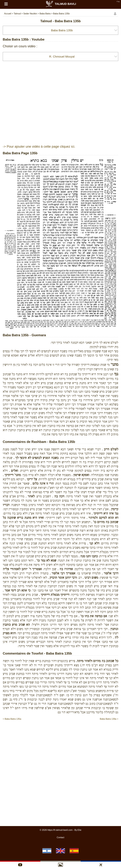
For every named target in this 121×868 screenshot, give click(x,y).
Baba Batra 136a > (109, 719)
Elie (79, 830)
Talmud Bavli (61, 4)
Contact (60, 837)
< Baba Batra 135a (12, 719)
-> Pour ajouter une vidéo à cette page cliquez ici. (39, 146)
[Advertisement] (61, 729)
